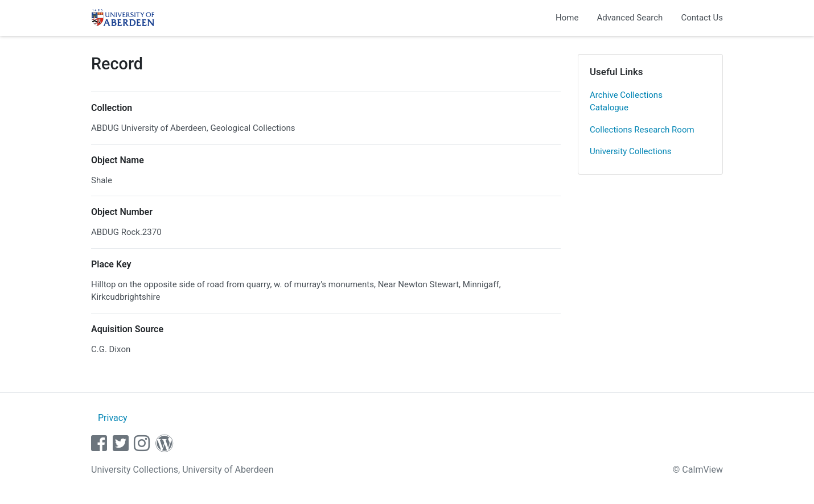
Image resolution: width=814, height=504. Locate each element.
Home (567, 18)
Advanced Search (630, 18)
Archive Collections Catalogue (626, 102)
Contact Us (702, 18)
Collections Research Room (642, 130)
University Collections (631, 151)
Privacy (113, 418)
